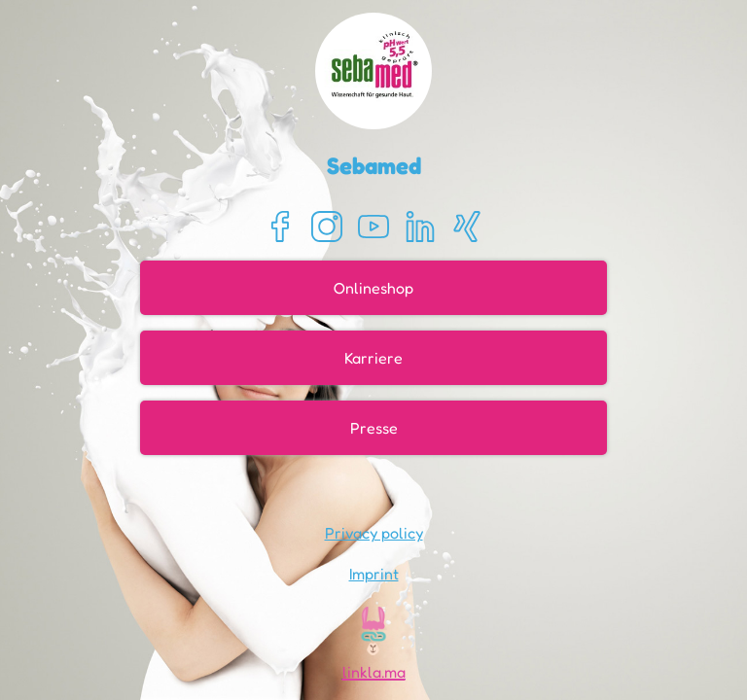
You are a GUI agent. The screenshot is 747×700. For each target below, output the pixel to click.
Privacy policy (374, 533)
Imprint (374, 574)
